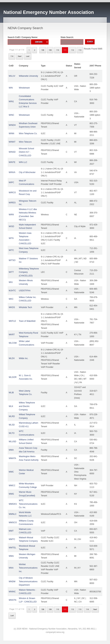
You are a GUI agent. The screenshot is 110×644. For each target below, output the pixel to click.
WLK (11, 406)
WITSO (12, 260)
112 (72, 50)
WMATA (12, 458)
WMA (11, 450)
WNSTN (12, 600)
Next (20, 56)
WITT (11, 272)
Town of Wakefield (27, 321)
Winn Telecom (25, 142)
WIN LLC (23, 162)
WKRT (12, 335)
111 (65, 50)
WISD (11, 226)
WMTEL (12, 548)
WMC (11, 472)
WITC (11, 250)
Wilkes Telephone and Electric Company (27, 406)
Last (28, 56)
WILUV (12, 76)
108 (43, 50)
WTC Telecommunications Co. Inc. (28, 504)
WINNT (12, 142)
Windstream (24, 88)
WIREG (12, 203)
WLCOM (13, 343)
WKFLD (12, 321)
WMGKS (13, 504)
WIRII (11, 215)
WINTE (12, 162)
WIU (11, 282)
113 (80, 50)
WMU (11, 556)
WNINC (12, 592)
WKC (11, 299)
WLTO (12, 433)
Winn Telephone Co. (28, 133)
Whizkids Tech (25, 307)
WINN (11, 133)
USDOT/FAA (25, 291)
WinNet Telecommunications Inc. (28, 568)
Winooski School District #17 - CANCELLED (26, 152)
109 (50, 50)
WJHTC (12, 291)
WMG (11, 494)
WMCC (12, 486)
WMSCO (13, 522)
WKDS (12, 307)
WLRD (12, 416)
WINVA (12, 172)
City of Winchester (27, 172)
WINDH (12, 125)
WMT (11, 531)
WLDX (12, 358)
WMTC (12, 539)
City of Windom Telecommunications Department (28, 581)
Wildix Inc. (24, 358)
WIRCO (12, 193)
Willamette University (28, 76)
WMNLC (13, 514)
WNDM (12, 582)
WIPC (11, 182)
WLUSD (12, 442)
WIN (11, 88)
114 (12, 56)
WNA (11, 568)
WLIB (11, 393)
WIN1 (11, 101)
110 (58, 50)
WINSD (12, 152)
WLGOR (13, 377)
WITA (11, 238)
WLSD (12, 425)
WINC (11, 115)
